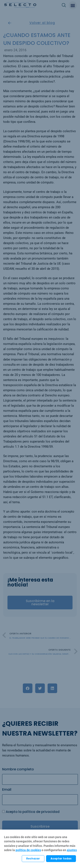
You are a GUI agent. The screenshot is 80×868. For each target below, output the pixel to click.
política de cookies (28, 850)
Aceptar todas (61, 858)
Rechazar (33, 858)
